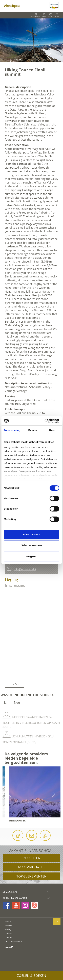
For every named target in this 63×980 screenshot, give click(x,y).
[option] (32, 40)
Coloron (8, 937)
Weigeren (32, 556)
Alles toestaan (32, 534)
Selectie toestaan (32, 545)
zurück (15, 684)
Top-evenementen (32, 876)
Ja (5, 703)
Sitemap (8, 926)
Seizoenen (27, 892)
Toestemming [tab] (12, 430)
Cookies (8, 933)
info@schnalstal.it (25, 569)
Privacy (8, 929)
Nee (17, 703)
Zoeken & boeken (32, 976)
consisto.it (9, 947)
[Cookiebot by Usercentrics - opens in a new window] (45, 421)
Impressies (15, 585)
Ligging (11, 579)
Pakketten (32, 858)
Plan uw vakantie (27, 898)
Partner (8, 922)
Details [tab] (32, 430)
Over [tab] (52, 430)
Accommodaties (32, 867)
